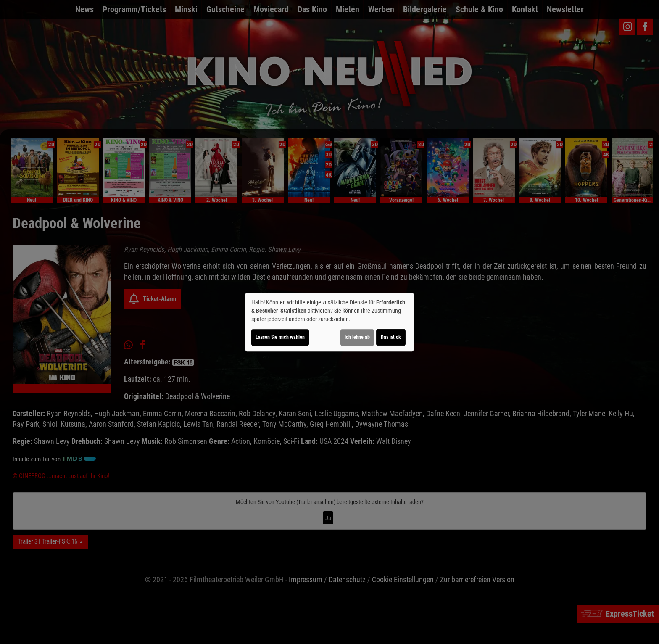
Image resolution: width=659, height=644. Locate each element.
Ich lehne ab (357, 337)
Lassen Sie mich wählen (280, 337)
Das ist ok (391, 337)
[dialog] (329, 322)
